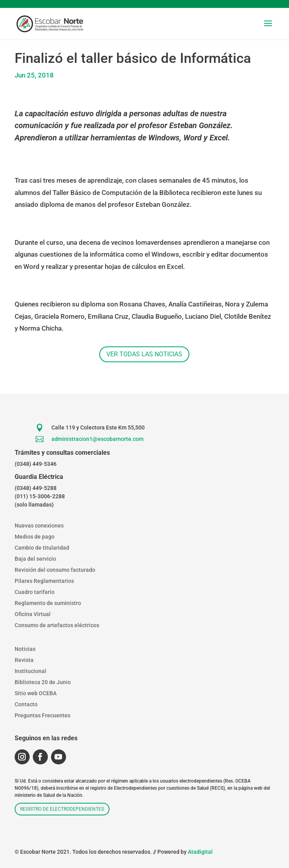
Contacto (26, 704)
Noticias (25, 649)
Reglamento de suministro (48, 603)
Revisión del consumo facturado (55, 570)
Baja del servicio (35, 559)
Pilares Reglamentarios (44, 581)
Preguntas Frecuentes (42, 715)
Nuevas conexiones (39, 526)
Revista (24, 660)
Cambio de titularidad (42, 548)
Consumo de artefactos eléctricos (57, 625)
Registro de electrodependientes (62, 809)
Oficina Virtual (33, 614)
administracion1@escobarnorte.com (97, 439)
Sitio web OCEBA (36, 693)
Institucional (30, 671)
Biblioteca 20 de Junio (43, 682)
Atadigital (200, 852)
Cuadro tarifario (35, 592)
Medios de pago (35, 537)
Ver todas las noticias (144, 354)
